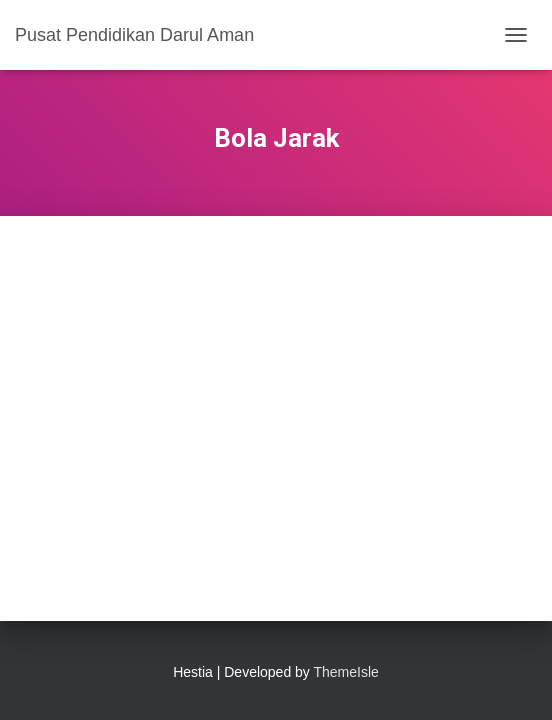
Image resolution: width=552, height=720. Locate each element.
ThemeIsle (346, 672)
